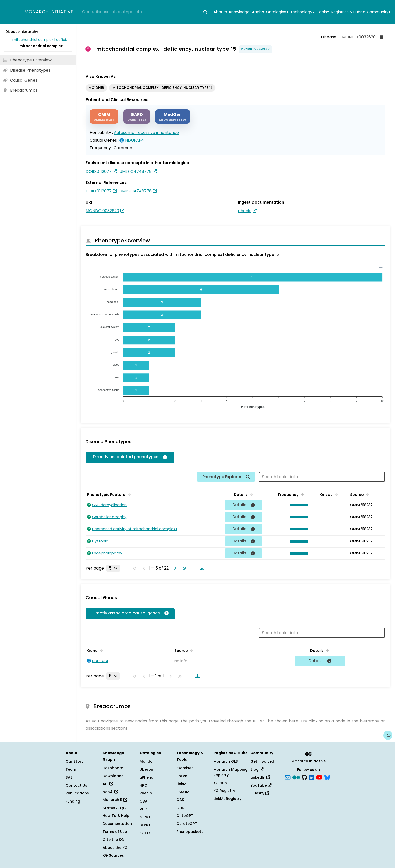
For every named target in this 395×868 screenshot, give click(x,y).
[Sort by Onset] (335, 494)
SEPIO (145, 825)
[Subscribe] (288, 777)
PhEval (182, 776)
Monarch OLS (226, 761)
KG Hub (220, 783)
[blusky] (327, 777)
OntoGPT (185, 816)
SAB (69, 777)
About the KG (115, 848)
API (108, 784)
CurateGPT (187, 824)
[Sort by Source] (367, 494)
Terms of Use (115, 832)
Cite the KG (113, 840)
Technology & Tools (310, 12)
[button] (298, 505)
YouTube (261, 785)
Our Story (74, 761)
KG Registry (224, 791)
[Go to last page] (183, 568)
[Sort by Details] (250, 494)
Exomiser (185, 768)
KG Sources (113, 855)
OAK (180, 800)
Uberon (146, 769)
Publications (77, 793)
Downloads (113, 776)
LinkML (182, 784)
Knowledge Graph (246, 12)
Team (71, 769)
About (220, 12)
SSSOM (183, 792)
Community (379, 12)
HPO (143, 785)
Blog (257, 769)
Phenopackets (190, 832)
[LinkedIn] (312, 777)
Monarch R (115, 800)
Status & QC (114, 808)
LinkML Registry (227, 799)
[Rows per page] (113, 568)
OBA (143, 801)
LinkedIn (260, 777)
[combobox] (145, 12)
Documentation (117, 824)
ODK (180, 808)
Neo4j (110, 792)
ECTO (145, 833)
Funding (73, 801)
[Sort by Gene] (101, 650)
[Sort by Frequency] (302, 494)
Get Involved (262, 761)
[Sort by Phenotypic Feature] (128, 494)
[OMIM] (104, 116)
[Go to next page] (174, 568)
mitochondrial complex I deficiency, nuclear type (41, 40)
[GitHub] (304, 777)
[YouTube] (319, 777)
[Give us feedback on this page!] (388, 735)
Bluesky (260, 793)
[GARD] (137, 116)
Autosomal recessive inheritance (146, 133)
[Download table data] (201, 568)
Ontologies (277, 12)
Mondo (146, 761)
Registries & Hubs (348, 12)
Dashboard (113, 768)
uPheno (146, 777)
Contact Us (76, 785)
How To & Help (116, 816)
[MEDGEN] (173, 116)
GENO (145, 817)
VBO (143, 809)
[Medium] (296, 777)
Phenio (146, 793)
